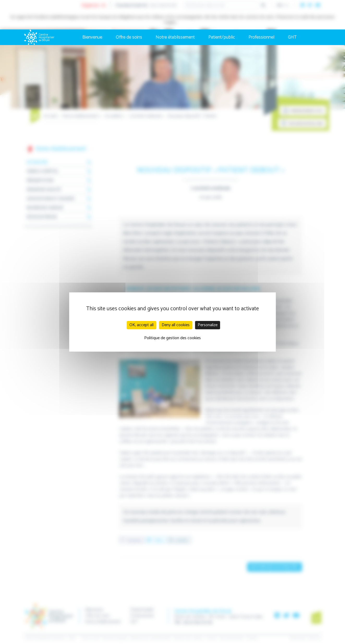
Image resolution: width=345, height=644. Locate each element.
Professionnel (261, 37)
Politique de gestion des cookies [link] (172, 338)
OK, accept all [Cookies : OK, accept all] (141, 325)
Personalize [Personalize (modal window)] (208, 325)
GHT (292, 37)
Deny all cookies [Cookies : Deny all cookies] (176, 325)
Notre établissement (175, 37)
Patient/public (222, 37)
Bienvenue (92, 37)
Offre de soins (129, 37)
